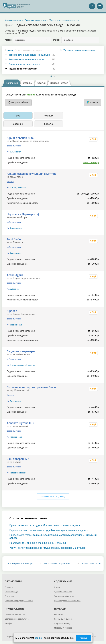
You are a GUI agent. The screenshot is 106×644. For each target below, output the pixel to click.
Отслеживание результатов (17, 619)
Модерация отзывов (63, 628)
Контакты (58, 614)
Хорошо (83, 638)
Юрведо (12, 311)
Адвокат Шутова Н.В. (21, 423)
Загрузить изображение (65, 596)
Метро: (8, 40)
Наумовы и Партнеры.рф (23, 214)
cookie (38, 638)
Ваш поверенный (18, 459)
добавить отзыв (14, 146)
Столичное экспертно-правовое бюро (31, 387)
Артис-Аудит (15, 275)
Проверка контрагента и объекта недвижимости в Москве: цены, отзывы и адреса (53, 536)
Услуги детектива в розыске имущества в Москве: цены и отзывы (48, 548)
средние (18, 124)
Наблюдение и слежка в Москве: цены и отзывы (38, 543)
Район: (57, 40)
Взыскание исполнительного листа (26, 60)
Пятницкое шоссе (18, 188)
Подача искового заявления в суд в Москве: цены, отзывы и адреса (49, 530)
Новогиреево (16, 437)
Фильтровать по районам (55, 564)
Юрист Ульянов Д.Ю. (20, 138)
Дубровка (14, 289)
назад (25, 50)
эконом (49, 116)
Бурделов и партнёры (21, 351)
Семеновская (16, 228)
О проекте (9, 587)
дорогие (49, 124)
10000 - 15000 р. (91, 163)
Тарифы (8, 623)
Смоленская (15, 152)
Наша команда (11, 592)
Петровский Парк (18, 473)
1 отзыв (10, 182)
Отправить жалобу (62, 623)
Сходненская (16, 325)
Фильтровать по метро (19, 564)
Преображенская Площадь (22, 365)
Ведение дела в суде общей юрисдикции (29, 55)
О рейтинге (10, 596)
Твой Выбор (15, 239)
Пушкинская (15, 401)
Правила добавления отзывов (67, 601)
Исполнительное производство (25, 64)
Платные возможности (15, 614)
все (18, 116)
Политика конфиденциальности (19, 601)
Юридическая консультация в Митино (32, 174)
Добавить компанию (63, 592)
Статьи (57, 587)
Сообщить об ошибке (63, 619)
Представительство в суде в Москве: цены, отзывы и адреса (45, 525)
